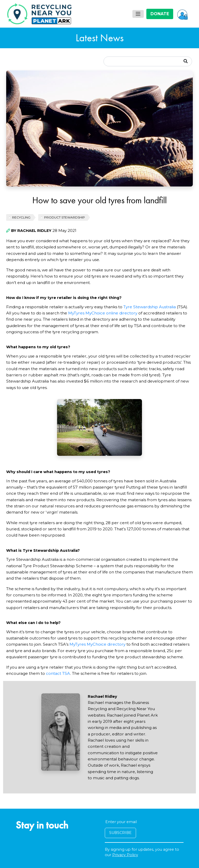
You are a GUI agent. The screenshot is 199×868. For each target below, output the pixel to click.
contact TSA (58, 673)
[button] (182, 14)
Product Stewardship (65, 217)
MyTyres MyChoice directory (97, 644)
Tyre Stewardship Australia (150, 307)
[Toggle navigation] (138, 14)
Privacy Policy (125, 855)
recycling (21, 217)
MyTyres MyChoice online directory (103, 313)
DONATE (160, 14)
